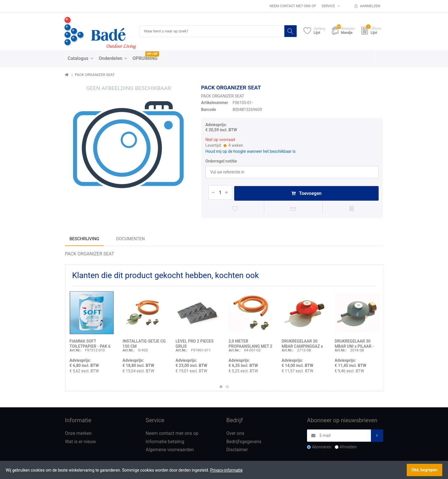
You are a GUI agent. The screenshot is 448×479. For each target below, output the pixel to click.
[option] (129, 148)
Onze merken (78, 434)
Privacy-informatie (226, 470)
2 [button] (227, 388)
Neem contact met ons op (293, 6)
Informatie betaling (165, 443)
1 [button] (221, 388)
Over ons (235, 434)
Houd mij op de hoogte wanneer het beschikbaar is (251, 151)
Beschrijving (84, 240)
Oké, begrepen (424, 470)
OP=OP (152, 54)
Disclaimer (237, 451)
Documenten (130, 240)
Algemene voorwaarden (170, 451)
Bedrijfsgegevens (244, 443)
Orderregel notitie (221, 161)
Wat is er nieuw (81, 443)
